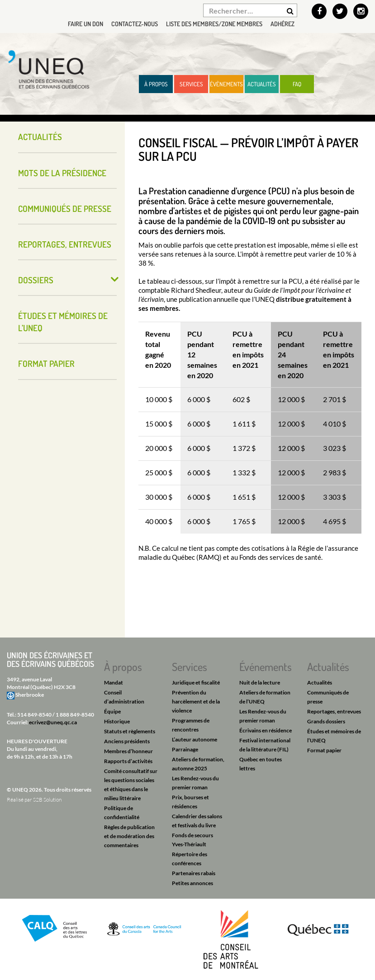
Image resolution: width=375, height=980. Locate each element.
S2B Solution (47, 799)
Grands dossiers (326, 721)
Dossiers (36, 280)
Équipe (112, 711)
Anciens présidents (127, 741)
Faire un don (85, 24)
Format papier (46, 363)
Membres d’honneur (128, 751)
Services (191, 84)
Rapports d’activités (128, 761)
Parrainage (185, 749)
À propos (156, 84)
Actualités (262, 84)
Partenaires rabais (194, 873)
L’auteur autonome (195, 739)
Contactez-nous (135, 24)
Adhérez (282, 24)
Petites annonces (192, 883)
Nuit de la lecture (260, 682)
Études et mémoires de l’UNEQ (63, 322)
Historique (117, 721)
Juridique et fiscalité (196, 682)
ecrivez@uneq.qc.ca (53, 722)
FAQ (297, 84)
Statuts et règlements (130, 731)
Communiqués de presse (65, 209)
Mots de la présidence (62, 173)
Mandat (114, 682)
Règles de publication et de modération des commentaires (129, 836)
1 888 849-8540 (75, 715)
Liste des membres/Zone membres (214, 24)
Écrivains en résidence (266, 730)
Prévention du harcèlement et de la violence (196, 701)
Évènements (226, 84)
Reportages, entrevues (65, 244)
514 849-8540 (34, 715)
